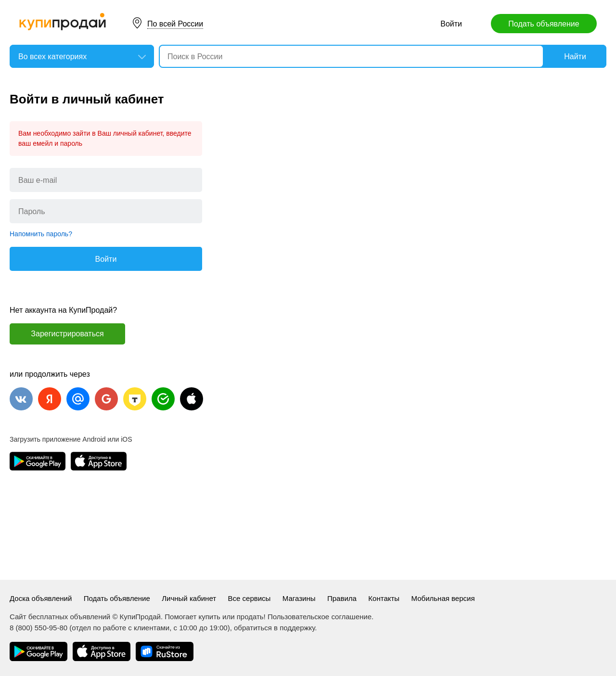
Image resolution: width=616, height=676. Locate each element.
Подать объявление (544, 24)
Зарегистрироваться (67, 334)
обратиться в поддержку (274, 628)
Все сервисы (250, 598)
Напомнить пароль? (41, 234)
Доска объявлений (41, 598)
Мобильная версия (443, 598)
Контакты (384, 598)
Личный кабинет (189, 598)
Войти (451, 24)
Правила (342, 598)
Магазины (299, 598)
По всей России (175, 24)
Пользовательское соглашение (320, 617)
